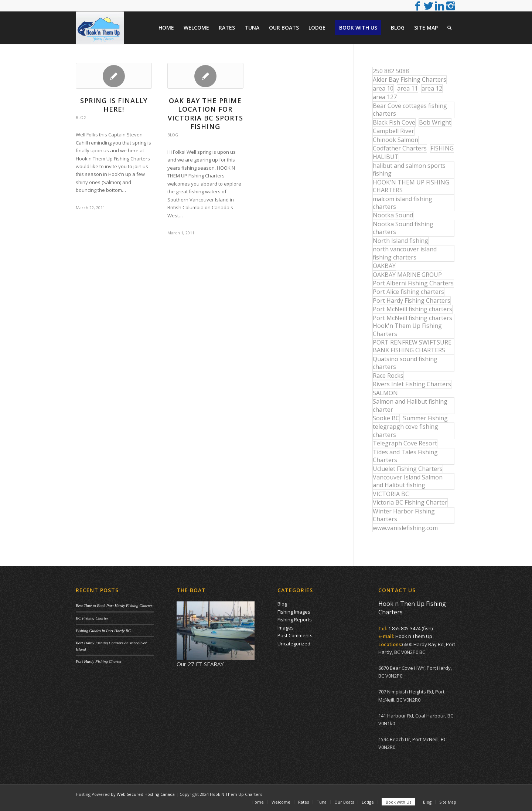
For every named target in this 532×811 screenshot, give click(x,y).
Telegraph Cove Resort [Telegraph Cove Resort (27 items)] (405, 443)
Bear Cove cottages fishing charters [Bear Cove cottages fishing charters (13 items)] (410, 110)
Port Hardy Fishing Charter (99, 661)
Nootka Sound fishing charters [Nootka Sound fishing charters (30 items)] (403, 228)
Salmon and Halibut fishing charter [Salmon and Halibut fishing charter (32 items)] (410, 405)
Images (286, 628)
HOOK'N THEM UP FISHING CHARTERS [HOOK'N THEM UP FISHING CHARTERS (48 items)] (411, 186)
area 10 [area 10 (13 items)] (383, 88)
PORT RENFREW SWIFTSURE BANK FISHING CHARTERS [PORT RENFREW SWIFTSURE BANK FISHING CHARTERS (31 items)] (412, 346)
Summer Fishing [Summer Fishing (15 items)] (425, 418)
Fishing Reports (295, 620)
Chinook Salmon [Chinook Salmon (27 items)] (395, 140)
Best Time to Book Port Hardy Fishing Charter (114, 605)
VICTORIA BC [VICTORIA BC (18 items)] (391, 494)
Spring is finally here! (114, 105)
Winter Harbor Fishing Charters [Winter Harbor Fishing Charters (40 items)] (404, 515)
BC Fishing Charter (92, 618)
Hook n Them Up (414, 636)
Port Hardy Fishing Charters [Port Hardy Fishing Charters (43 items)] (412, 301)
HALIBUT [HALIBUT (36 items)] (386, 157)
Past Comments (295, 635)
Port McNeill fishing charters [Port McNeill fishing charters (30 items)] (412, 309)
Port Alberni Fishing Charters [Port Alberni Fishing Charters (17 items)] (413, 283)
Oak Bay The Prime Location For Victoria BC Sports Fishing (205, 113)
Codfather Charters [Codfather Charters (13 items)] (400, 148)
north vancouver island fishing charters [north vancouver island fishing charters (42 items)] (405, 253)
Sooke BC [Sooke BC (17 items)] (386, 418)
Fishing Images (294, 612)
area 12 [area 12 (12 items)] (432, 88)
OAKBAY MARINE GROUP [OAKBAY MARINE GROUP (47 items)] (407, 275)
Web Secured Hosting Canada (146, 794)
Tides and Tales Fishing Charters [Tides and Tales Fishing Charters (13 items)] (405, 456)
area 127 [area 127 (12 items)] (385, 97)
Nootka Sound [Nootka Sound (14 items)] (393, 215)
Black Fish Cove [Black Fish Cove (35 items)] (394, 122)
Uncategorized (294, 644)
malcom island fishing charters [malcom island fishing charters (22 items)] (403, 203)
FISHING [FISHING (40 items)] (442, 148)
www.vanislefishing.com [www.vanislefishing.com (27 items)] (405, 528)
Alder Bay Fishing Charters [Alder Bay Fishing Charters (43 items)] (410, 79)
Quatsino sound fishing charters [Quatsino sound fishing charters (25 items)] (405, 363)
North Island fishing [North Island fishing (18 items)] (400, 241)
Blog (81, 118)
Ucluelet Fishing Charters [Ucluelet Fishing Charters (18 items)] (408, 469)
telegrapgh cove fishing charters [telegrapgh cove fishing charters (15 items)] (405, 430)
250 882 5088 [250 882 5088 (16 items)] (391, 71)
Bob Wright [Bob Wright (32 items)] (435, 122)
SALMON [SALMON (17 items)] (385, 393)
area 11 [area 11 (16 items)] (407, 88)
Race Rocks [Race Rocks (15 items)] (388, 376)
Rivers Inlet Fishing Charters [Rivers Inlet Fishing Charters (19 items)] (412, 384)
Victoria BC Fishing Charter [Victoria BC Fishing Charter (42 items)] (410, 502)
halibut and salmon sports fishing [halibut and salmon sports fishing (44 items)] (409, 169)
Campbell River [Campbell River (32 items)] (393, 131)
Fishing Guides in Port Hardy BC (103, 631)
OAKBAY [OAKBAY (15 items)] (384, 266)
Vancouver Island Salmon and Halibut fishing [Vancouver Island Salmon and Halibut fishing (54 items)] (408, 481)
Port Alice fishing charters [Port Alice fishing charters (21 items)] (408, 292)
